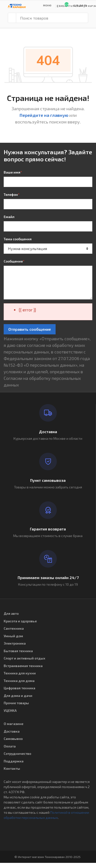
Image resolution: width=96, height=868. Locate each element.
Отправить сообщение (30, 329)
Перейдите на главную (44, 115)
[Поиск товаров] (52, 18)
